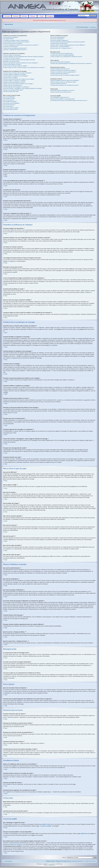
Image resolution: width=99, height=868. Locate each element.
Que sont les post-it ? (8, 106)
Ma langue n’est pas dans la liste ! (11, 61)
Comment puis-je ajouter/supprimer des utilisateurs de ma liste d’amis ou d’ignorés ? (71, 63)
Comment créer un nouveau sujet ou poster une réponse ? (17, 73)
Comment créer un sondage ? (10, 78)
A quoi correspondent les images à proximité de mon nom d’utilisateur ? (21, 63)
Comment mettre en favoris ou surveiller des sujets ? (63, 82)
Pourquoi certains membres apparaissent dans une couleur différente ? (68, 45)
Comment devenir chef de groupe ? (59, 43)
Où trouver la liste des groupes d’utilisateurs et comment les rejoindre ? (68, 42)
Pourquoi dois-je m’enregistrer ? (11, 37)
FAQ (79, 27)
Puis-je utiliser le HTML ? (9, 98)
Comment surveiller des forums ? (59, 84)
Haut (6, 126)
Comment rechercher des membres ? (60, 73)
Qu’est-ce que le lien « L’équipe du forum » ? (61, 48)
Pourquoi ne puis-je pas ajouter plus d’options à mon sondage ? (19, 79)
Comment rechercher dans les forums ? (60, 69)
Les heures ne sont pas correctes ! (12, 58)
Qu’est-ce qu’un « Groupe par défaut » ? (60, 47)
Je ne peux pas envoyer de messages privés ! (62, 53)
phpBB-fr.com (52, 865)
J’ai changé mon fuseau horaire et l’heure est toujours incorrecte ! (19, 60)
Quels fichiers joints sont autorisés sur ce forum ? (63, 90)
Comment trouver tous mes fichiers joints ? (61, 92)
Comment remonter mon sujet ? (11, 92)
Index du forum (9, 24)
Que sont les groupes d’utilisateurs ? (59, 40)
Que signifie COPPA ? (9, 39)
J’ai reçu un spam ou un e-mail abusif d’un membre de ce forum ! (66, 57)
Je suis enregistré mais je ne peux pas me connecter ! (16, 42)
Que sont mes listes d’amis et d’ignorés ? (61, 62)
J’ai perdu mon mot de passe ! (11, 47)
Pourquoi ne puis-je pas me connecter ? (13, 43)
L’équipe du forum (50, 861)
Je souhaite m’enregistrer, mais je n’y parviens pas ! (16, 40)
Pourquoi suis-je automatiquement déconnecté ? (15, 48)
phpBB (15, 272)
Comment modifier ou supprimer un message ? (15, 74)
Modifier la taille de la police (94, 24)
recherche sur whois (15, 844)
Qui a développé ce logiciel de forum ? (60, 97)
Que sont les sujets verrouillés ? (11, 108)
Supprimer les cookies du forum (64, 861)
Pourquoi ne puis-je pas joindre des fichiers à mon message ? (18, 84)
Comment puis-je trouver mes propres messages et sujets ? (65, 75)
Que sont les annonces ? (9, 105)
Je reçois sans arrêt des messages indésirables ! (62, 55)
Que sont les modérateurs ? (57, 39)
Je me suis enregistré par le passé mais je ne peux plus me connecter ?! (21, 45)
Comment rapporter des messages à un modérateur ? (16, 87)
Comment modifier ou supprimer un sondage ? (15, 81)
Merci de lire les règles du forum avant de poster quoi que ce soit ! (49, 20)
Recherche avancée (91, 17)
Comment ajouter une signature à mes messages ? (16, 76)
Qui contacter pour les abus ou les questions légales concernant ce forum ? (69, 100)
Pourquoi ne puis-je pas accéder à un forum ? (14, 82)
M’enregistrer (85, 27)
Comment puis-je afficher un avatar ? (12, 64)
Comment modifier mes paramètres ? (12, 55)
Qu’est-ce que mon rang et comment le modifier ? (15, 66)
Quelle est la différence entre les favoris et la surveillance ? (65, 80)
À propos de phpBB (46, 826)
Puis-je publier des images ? (10, 102)
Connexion (93, 27)
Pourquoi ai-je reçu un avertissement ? (13, 85)
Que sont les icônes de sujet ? (11, 109)
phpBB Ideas (84, 834)
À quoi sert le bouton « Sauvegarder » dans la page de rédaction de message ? (23, 88)
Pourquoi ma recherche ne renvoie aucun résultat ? (63, 70)
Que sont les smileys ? (9, 100)
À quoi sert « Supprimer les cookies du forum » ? (15, 50)
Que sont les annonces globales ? (11, 103)
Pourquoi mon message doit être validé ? (13, 90)
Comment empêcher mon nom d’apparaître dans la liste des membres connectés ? (23, 57)
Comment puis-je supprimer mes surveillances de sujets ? (65, 85)
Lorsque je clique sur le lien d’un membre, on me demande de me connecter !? (24, 68)
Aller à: (64, 857)
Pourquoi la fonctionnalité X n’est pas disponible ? (63, 99)
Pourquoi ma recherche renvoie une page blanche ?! (63, 72)
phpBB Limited (46, 824)
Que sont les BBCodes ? (9, 97)
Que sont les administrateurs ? (58, 37)
